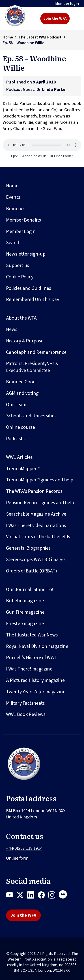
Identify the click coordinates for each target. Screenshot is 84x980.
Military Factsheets (25, 703)
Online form (17, 858)
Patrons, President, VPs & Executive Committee (32, 367)
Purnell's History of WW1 (31, 658)
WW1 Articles (19, 457)
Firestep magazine (25, 623)
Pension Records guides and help (40, 503)
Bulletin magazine (25, 601)
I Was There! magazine (29, 669)
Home (8, 37)
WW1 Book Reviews (26, 714)
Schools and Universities (31, 416)
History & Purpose (25, 341)
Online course (20, 427)
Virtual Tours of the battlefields (38, 537)
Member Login (21, 231)
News (12, 329)
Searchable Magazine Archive (36, 514)
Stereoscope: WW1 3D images (36, 559)
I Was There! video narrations (36, 525)
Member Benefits (24, 220)
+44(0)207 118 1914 (24, 848)
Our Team (16, 405)
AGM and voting (22, 393)
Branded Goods (22, 382)
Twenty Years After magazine (36, 692)
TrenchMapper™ (23, 469)
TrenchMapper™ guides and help (40, 480)
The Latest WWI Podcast (40, 37)
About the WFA (21, 318)
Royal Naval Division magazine (37, 646)
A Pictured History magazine (35, 680)
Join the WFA (55, 18)
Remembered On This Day (33, 299)
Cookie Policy (20, 277)
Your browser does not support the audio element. (42, 145)
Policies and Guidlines (29, 288)
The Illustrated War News (32, 635)
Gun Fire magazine (25, 612)
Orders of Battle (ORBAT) (32, 571)
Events (13, 197)
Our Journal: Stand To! (30, 589)
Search (13, 243)
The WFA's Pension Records (34, 491)
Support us (18, 265)
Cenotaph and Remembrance (36, 352)
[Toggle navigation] (76, 19)
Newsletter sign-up (26, 254)
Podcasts (15, 439)
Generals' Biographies (28, 548)
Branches (16, 209)
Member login (67, 4)
